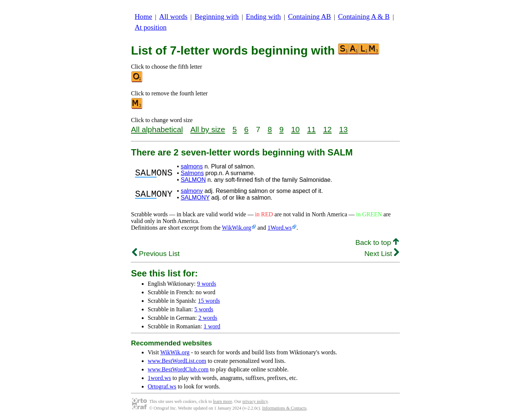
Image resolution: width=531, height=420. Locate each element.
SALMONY (195, 198)
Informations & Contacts (284, 408)
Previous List (156, 254)
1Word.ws (280, 228)
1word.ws (159, 378)
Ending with (263, 17)
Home (143, 17)
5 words (204, 309)
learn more (223, 401)
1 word (212, 326)
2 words (208, 318)
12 (327, 129)
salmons (192, 166)
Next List (382, 254)
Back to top (377, 242)
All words (173, 17)
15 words (209, 301)
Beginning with (217, 17)
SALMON (193, 180)
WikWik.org (237, 228)
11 (312, 129)
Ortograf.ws (162, 386)
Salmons (192, 173)
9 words (206, 284)
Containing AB (309, 17)
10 (295, 129)
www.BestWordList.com (177, 361)
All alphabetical (157, 129)
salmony (192, 191)
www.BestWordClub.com (178, 369)
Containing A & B (364, 17)
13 (343, 129)
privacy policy (255, 401)
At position (151, 27)
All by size (208, 129)
